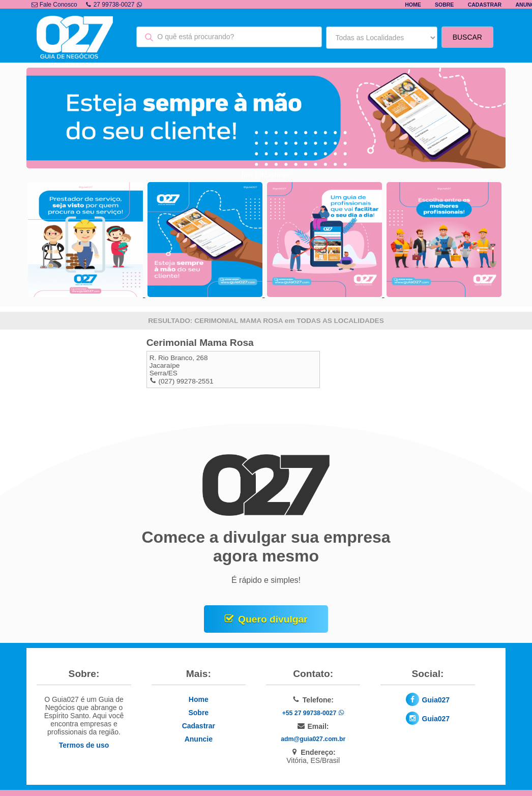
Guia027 (436, 700)
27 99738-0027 (114, 5)
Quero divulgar (273, 619)
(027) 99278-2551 (186, 381)
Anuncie (199, 739)
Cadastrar (485, 5)
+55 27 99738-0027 (313, 713)
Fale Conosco (54, 5)
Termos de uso (84, 745)
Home (413, 5)
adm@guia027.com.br (313, 739)
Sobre (444, 5)
